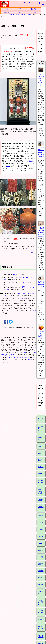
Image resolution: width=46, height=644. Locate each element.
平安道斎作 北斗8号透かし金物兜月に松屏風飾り (41, 78)
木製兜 (21, 12)
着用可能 (41, 467)
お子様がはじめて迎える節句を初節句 (17, 357)
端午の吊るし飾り (41, 482)
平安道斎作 (41, 508)
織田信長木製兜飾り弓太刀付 (41, 284)
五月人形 (12, 15)
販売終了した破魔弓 (26, 15)
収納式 (40, 460)
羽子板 (34, 311)
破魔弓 (17, 15)
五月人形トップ (41, 419)
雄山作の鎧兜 (41, 438)
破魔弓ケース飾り (41, 612)
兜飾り (21, 9)
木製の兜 (41, 474)
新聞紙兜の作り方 (41, 627)
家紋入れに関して (41, 636)
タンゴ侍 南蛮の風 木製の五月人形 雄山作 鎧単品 (41, 152)
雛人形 (30, 360)
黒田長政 (41, 564)
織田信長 (41, 516)
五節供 (34, 347)
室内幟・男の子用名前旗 (41, 491)
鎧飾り (7, 9)
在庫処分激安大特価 (41, 602)
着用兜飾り (7, 12)
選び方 (40, 619)
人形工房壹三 (41, 593)
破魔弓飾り (15, 275)
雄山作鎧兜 (34, 12)
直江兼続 (41, 585)
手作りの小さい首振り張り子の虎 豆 (41, 334)
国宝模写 (41, 500)
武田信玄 (41, 550)
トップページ (4, 15)
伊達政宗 (41, 522)
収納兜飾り (34, 9)
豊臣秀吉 (41, 536)
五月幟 (24, 352)
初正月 (8, 166)
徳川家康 (41, 529)
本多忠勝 (41, 557)
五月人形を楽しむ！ (41, 429)
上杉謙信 (41, 543)
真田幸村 (41, 571)
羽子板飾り (24, 282)
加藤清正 (41, 578)
